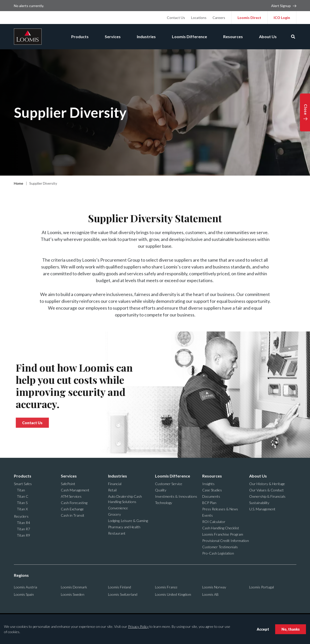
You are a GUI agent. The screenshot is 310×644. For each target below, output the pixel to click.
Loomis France (166, 587)
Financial (115, 484)
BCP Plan (209, 503)
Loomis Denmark (74, 587)
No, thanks (291, 629)
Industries (146, 37)
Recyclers (21, 516)
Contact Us (176, 18)
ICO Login (282, 18)
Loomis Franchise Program (223, 534)
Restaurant (117, 533)
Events (208, 515)
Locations (199, 18)
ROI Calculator (214, 522)
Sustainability (259, 503)
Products (80, 37)
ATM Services (71, 496)
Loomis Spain (24, 594)
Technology (164, 503)
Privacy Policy (138, 626)
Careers (219, 18)
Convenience (118, 508)
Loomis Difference (189, 37)
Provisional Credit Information (226, 541)
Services (113, 37)
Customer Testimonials (220, 547)
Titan (21, 490)
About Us (268, 37)
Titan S (22, 503)
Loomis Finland (120, 587)
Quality (161, 490)
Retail (112, 490)
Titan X (22, 509)
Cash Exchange (72, 509)
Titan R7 (23, 529)
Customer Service (169, 484)
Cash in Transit (73, 515)
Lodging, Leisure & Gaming (128, 521)
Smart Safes (23, 484)
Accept (263, 629)
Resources (233, 37)
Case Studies (212, 490)
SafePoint (68, 484)
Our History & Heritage (267, 484)
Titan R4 (23, 523)
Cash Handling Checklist (221, 528)
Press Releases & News (220, 509)
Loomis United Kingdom (173, 594)
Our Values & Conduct (266, 490)
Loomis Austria (25, 587)
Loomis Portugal (262, 587)
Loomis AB (210, 594)
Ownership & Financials (267, 496)
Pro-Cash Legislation (218, 553)
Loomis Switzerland (123, 594)
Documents (211, 496)
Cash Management (75, 490)
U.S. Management (262, 509)
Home (19, 183)
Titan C (23, 496)
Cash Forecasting (74, 503)
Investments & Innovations (176, 496)
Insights (208, 484)
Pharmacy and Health (124, 527)
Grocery (114, 514)
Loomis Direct (249, 18)
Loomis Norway (214, 587)
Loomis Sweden (73, 594)
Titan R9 (23, 535)
